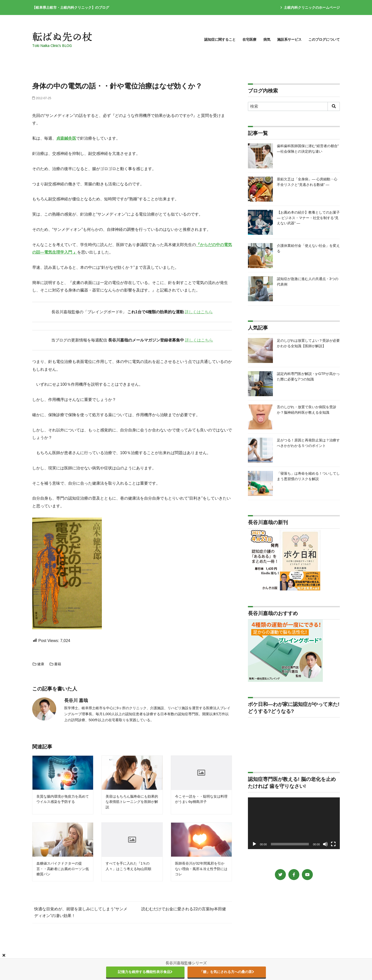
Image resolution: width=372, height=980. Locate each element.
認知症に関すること (220, 39)
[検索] (294, 106)
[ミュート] (325, 844)
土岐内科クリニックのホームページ (310, 7)
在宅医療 (249, 39)
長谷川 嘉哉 (76, 700)
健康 (38, 664)
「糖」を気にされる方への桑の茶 (227, 972)
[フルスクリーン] (333, 844)
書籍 (55, 664)
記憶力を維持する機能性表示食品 (145, 972)
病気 (267, 39)
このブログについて (324, 39)
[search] (334, 106)
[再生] (254, 844)
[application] (294, 823)
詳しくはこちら (199, 312)
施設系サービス (289, 39)
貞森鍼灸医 (66, 138)
